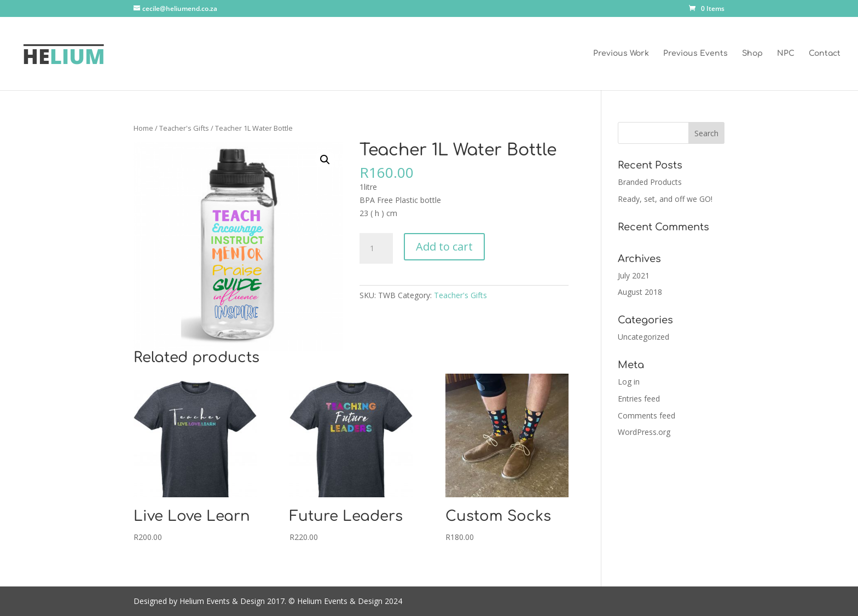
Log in (629, 382)
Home (143, 128)
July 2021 (634, 275)
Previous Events (695, 54)
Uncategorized (643, 337)
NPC (786, 54)
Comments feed (647, 415)
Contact (825, 54)
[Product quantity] (376, 248)
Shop (752, 54)
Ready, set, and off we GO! (665, 199)
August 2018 (640, 292)
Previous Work (621, 54)
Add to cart (444, 246)
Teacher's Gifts (184, 128)
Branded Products (650, 182)
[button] (325, 160)
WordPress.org (644, 432)
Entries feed (639, 399)
